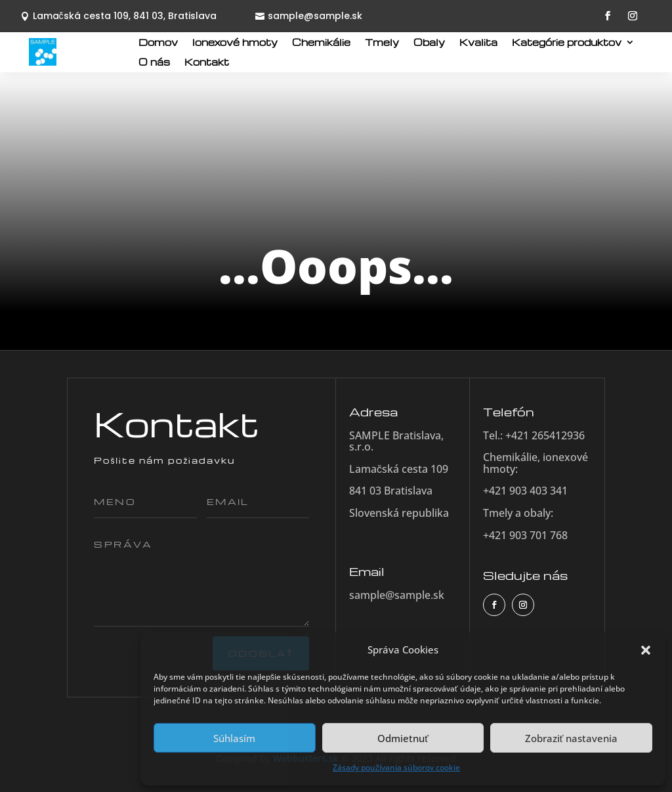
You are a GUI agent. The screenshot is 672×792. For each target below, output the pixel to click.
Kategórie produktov (567, 43)
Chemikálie (321, 43)
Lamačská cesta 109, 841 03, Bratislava (125, 16)
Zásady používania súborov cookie (396, 767)
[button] (646, 650)
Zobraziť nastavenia (572, 738)
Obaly (429, 43)
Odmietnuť (403, 738)
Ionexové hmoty (235, 43)
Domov (158, 43)
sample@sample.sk (315, 16)
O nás (154, 62)
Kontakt (207, 62)
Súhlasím (234, 738)
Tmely (382, 43)
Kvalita (478, 43)
